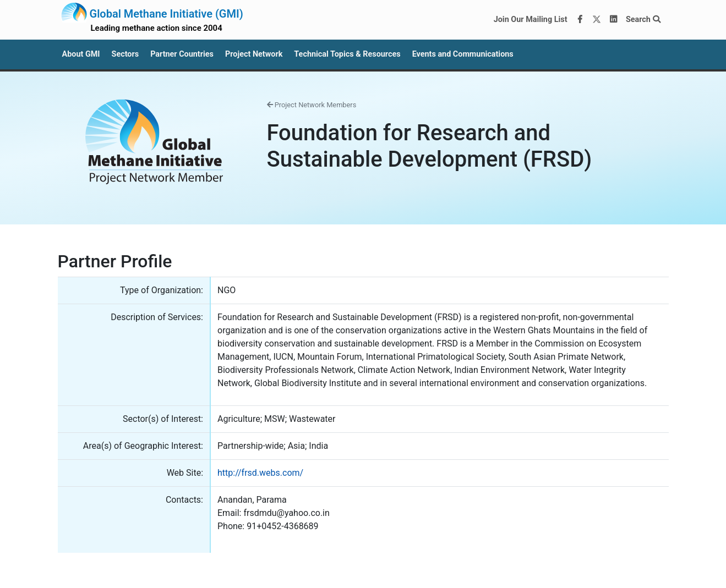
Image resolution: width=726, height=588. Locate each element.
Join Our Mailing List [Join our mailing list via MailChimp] (531, 20)
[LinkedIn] (613, 20)
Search (643, 20)
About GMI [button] (81, 54)
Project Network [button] (254, 54)
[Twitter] (597, 20)
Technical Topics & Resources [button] (347, 54)
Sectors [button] (125, 54)
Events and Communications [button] (463, 54)
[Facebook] (580, 20)
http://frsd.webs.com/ (260, 473)
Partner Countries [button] (182, 54)
